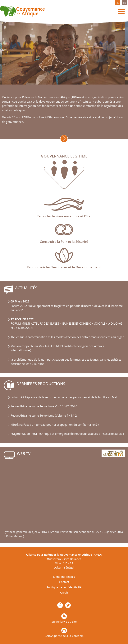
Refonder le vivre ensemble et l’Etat (64, 216)
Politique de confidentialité (64, 587)
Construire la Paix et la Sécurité (64, 242)
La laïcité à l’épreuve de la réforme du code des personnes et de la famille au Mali (64, 397)
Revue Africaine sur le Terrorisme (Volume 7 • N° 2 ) (44, 416)
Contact (64, 582)
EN (118, 3)
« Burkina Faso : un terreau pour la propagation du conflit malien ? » (55, 425)
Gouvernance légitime (64, 156)
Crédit (64, 592)
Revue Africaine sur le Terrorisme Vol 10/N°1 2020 (44, 406)
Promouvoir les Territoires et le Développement (64, 267)
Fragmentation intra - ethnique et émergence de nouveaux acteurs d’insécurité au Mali (67, 434)
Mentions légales (64, 577)
